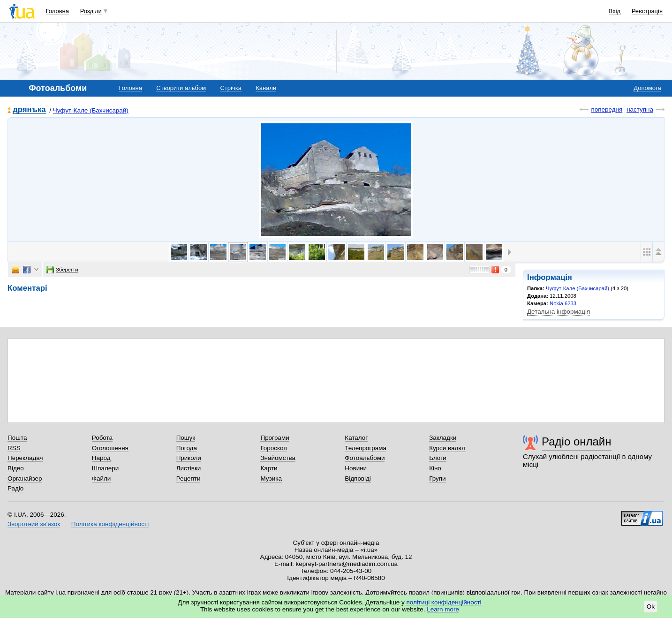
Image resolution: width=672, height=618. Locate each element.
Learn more (443, 609)
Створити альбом (181, 88)
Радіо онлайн (577, 441)
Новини (356, 468)
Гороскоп (273, 448)
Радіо (15, 488)
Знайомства (278, 458)
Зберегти (62, 270)
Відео (16, 468)
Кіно (435, 468)
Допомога (647, 88)
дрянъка (29, 110)
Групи (437, 479)
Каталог (356, 438)
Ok (651, 607)
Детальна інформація (559, 312)
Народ (101, 458)
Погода (187, 448)
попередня (607, 109)
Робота (102, 438)
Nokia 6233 (563, 303)
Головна (57, 11)
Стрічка (230, 88)
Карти (269, 468)
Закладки (443, 438)
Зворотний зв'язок (34, 524)
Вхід (615, 11)
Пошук (186, 438)
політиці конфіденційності (444, 602)
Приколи (189, 458)
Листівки (189, 468)
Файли (102, 479)
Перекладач (25, 458)
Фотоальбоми (365, 458)
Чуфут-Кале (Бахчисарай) (91, 110)
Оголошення (110, 448)
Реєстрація (647, 11)
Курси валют (447, 448)
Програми (275, 438)
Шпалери (105, 468)
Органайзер (25, 479)
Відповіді (358, 479)
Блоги (438, 458)
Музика (271, 479)
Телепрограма (366, 448)
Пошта (17, 438)
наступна (640, 109)
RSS (14, 448)
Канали (266, 88)
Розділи (91, 11)
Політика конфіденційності (110, 524)
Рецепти (189, 479)
